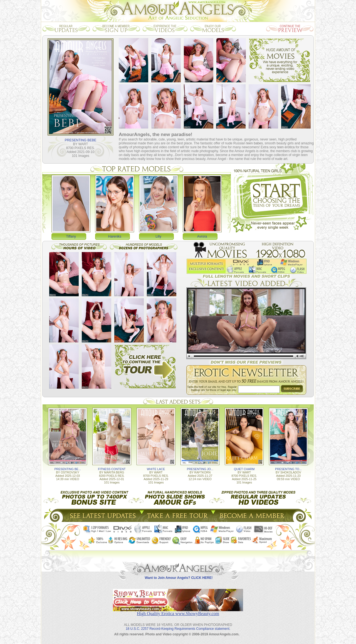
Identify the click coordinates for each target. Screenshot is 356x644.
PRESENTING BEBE (81, 140)
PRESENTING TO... (288, 469)
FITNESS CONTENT (112, 469)
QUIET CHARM (244, 469)
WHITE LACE (156, 469)
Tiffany (71, 236)
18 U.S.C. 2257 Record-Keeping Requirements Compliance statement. (178, 629)
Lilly (158, 236)
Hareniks (115, 236)
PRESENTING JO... (200, 469)
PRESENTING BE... (67, 469)
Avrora (202, 236)
